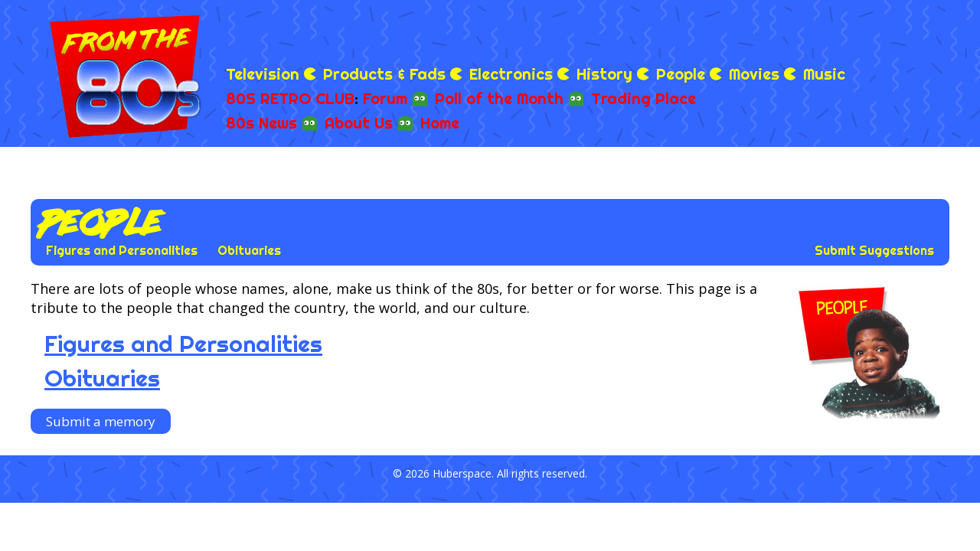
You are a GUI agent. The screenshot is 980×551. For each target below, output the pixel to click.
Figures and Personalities (122, 250)
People (681, 74)
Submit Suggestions (874, 250)
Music (824, 74)
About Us (359, 123)
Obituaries (249, 250)
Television (263, 74)
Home (440, 123)
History (604, 74)
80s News (261, 123)
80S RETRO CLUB (290, 98)
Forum (385, 98)
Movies (754, 74)
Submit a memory (101, 421)
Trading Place (644, 98)
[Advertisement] (770, 31)
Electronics (511, 74)
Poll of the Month (499, 98)
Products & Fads (384, 74)
